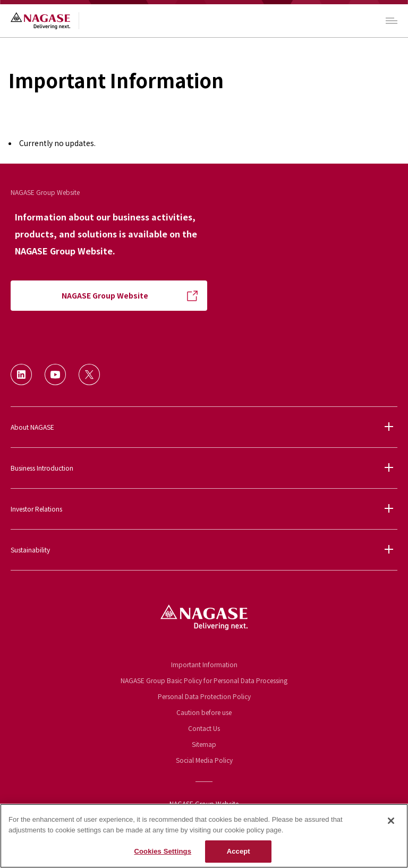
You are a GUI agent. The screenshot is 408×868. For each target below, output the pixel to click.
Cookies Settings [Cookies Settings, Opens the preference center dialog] (163, 851)
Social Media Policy (204, 760)
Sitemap (204, 744)
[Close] (391, 821)
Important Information (204, 664)
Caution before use (204, 712)
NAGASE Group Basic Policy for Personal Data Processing (204, 680)
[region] (204, 836)
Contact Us (204, 728)
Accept (239, 851)
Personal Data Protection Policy (204, 696)
